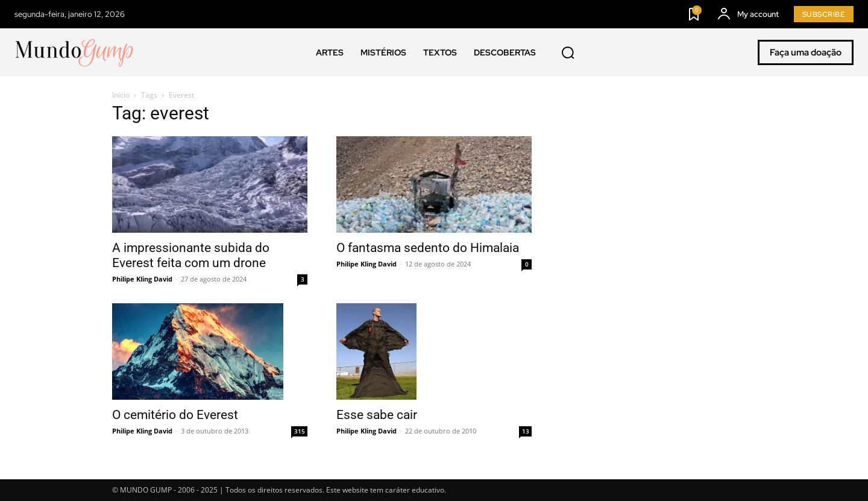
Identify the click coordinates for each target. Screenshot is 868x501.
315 (300, 431)
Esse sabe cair (377, 415)
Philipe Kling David (142, 279)
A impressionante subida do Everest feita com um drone (191, 255)
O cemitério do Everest (175, 415)
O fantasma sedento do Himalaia (428, 248)
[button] (568, 53)
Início (121, 95)
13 (526, 431)
